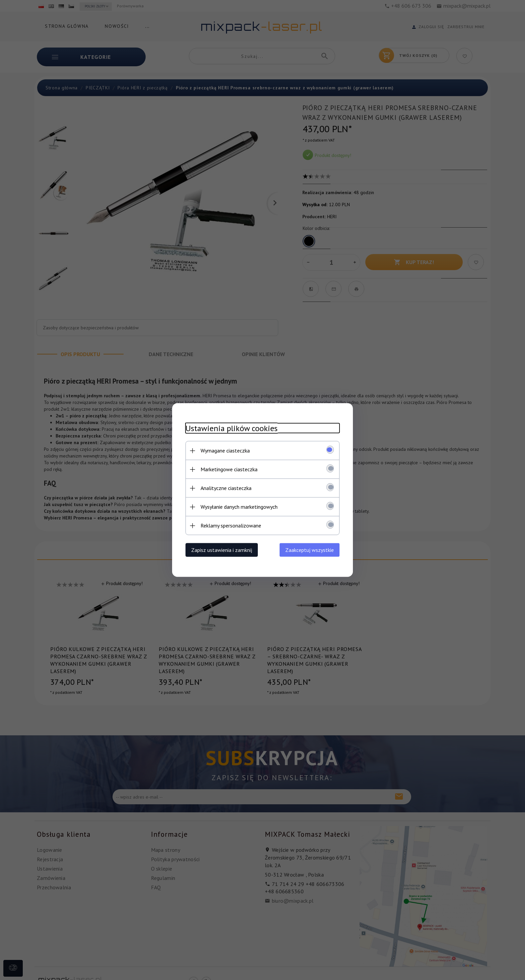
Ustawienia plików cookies (232, 428)
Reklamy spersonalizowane (231, 525)
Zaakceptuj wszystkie (310, 550)
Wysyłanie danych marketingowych (239, 507)
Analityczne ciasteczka (226, 488)
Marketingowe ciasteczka (229, 469)
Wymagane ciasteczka (225, 451)
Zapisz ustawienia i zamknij (222, 550)
